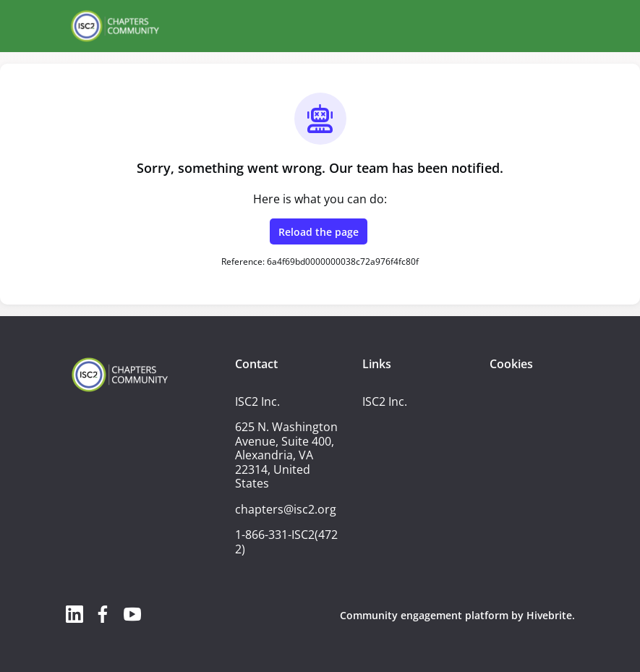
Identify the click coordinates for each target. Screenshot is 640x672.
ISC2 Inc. (385, 401)
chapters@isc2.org (286, 509)
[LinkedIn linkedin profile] (74, 614)
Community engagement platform (424, 615)
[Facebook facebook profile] (103, 614)
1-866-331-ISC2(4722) (286, 542)
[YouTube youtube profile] (132, 614)
